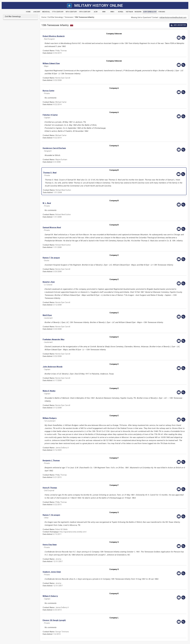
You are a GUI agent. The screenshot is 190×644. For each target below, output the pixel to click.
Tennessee (69, 17)
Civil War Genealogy (55, 17)
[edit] (183, 38)
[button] (93, 36)
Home (44, 17)
